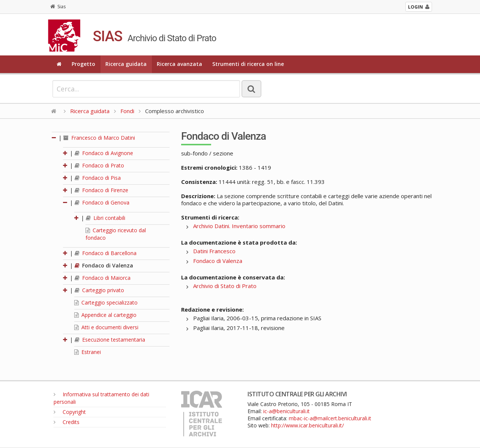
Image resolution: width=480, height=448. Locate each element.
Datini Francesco (214, 251)
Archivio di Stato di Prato (225, 286)
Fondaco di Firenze (101, 190)
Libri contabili (106, 218)
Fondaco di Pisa (98, 178)
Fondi (127, 111)
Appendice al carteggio (105, 315)
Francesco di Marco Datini (99, 138)
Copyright (70, 412)
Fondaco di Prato (99, 165)
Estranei (88, 352)
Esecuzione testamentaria (110, 340)
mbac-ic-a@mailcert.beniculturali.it (330, 418)
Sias (58, 7)
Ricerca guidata (126, 64)
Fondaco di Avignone (104, 153)
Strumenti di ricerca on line (248, 64)
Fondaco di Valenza (104, 265)
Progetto (83, 64)
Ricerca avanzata (179, 64)
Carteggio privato (99, 290)
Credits (67, 422)
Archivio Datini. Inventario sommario (239, 226)
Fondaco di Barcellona (106, 253)
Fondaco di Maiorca (103, 278)
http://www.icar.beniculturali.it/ (307, 425)
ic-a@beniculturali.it (286, 411)
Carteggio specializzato (106, 302)
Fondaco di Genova (102, 202)
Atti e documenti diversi (106, 327)
